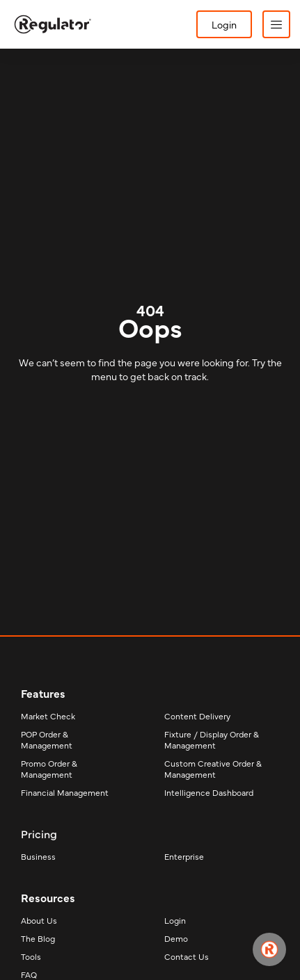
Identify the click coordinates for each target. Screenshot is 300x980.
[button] (276, 24)
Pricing (39, 833)
